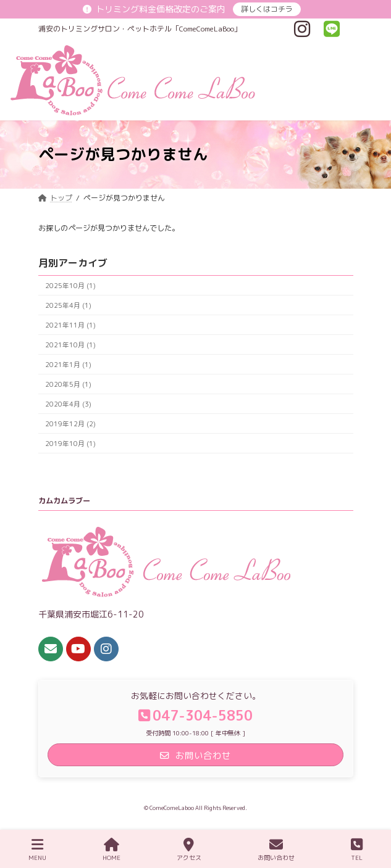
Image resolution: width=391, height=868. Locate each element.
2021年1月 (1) (68, 364)
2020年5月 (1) (68, 383)
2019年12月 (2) (70, 423)
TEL (357, 850)
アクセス (189, 850)
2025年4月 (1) (68, 304)
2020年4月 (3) (68, 403)
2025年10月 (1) (70, 285)
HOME (111, 850)
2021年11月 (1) (70, 324)
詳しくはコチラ (267, 9)
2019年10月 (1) (70, 443)
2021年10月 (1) (70, 344)
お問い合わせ (276, 850)
